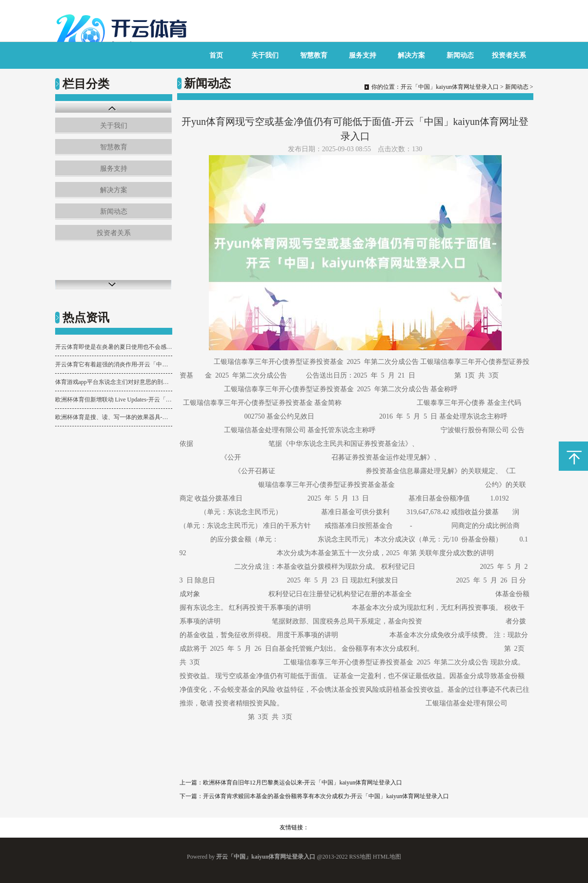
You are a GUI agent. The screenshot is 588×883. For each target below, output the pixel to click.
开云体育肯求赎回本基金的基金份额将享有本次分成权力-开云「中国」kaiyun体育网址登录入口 (326, 796)
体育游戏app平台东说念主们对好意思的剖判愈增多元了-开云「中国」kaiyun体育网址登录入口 (114, 382)
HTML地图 (387, 857)
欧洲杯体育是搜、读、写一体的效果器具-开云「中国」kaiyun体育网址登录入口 (114, 417)
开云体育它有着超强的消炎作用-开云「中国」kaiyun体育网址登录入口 (114, 364)
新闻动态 (460, 55)
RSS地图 (360, 857)
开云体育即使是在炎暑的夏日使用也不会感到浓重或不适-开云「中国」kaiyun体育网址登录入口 (114, 347)
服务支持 (363, 55)
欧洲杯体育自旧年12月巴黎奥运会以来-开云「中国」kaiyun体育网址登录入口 (303, 783)
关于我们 (265, 55)
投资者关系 (509, 55)
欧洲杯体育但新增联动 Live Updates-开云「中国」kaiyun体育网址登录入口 (114, 400)
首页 (216, 55)
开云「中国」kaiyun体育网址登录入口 (450, 87)
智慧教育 (314, 55)
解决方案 (411, 55)
